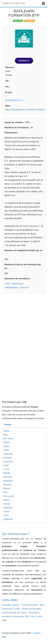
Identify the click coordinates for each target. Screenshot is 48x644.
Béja (5, 435)
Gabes (6, 446)
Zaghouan (8, 519)
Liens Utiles (10, 600)
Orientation (34, 613)
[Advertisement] (24, 321)
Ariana (6, 431)
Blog (42, 605)
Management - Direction (17, 288)
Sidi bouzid (9, 496)
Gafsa (6, 450)
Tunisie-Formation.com (14, 3)
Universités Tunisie (11, 609)
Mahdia (7, 473)
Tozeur (7, 511)
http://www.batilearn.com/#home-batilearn (25, 110)
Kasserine (8, 462)
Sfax (5, 492)
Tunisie (8, 425)
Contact (24, 61)
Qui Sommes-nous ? (16, 534)
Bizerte (7, 442)
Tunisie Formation (29, 605)
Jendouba (8, 454)
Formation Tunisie (10, 605)
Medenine (8, 481)
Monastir (7, 485)
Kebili (6, 465)
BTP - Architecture (15, 284)
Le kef (6, 469)
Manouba (8, 477)
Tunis (6, 515)
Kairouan (8, 458)
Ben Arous (8, 439)
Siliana (7, 500)
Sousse (7, 504)
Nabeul (7, 488)
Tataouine (8, 508)
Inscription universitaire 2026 (16, 616)
